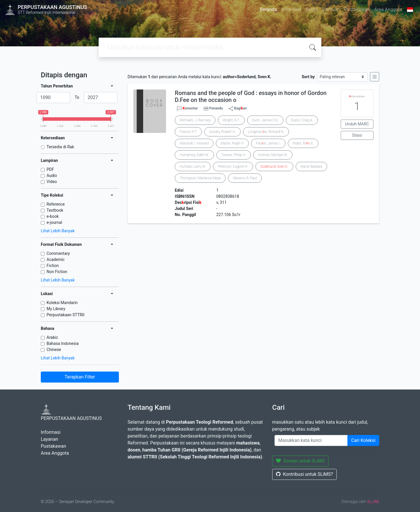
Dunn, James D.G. (265, 120)
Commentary (58, 253)
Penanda (216, 108)
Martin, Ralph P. (232, 143)
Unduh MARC (357, 124)
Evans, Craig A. (302, 120)
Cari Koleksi (363, 440)
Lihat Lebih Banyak (58, 231)
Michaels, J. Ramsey (195, 120)
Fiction (53, 266)
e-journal (54, 222)
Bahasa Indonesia (63, 343)
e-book (53, 216)
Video (52, 182)
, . (274, 167)
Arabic (52, 337)
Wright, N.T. (231, 120)
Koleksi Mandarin (62, 303)
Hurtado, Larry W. (193, 167)
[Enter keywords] (311, 440)
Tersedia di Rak (60, 147)
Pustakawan (357, 9)
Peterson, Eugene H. (233, 167)
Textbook (55, 210)
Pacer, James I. (268, 143)
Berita (312, 9)
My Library (56, 309)
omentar (187, 109)
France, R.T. (188, 132)
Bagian (238, 109)
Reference (56, 204)
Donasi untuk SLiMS (300, 461)
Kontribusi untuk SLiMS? (304, 474)
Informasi (291, 9)
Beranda (268, 9)
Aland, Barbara (311, 167)
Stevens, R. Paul (245, 178)
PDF (50, 169)
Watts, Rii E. (303, 143)
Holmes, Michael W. (273, 155)
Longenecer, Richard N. (266, 132)
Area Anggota (388, 9)
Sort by (308, 77)
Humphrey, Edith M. (194, 155)
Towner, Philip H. (234, 155)
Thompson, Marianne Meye (200, 178)
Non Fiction (57, 272)
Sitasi (357, 135)
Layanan (49, 439)
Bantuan (331, 9)
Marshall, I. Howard (194, 143)
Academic (56, 259)
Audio (52, 175)
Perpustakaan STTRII (66, 315)
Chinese (54, 350)
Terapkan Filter (80, 377)
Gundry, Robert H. (222, 132)
